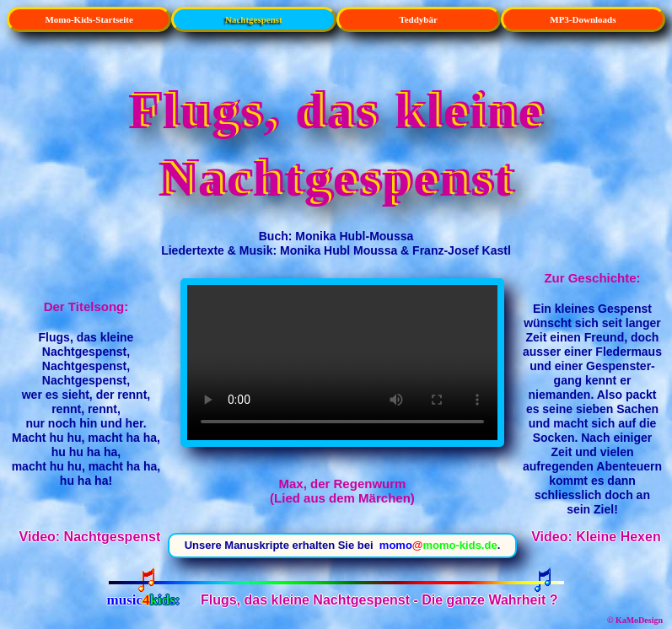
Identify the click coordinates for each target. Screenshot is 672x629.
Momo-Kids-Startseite (89, 19)
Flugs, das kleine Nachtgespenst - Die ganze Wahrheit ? (379, 600)
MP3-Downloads (583, 19)
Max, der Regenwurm (342, 363)
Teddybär (418, 19)
